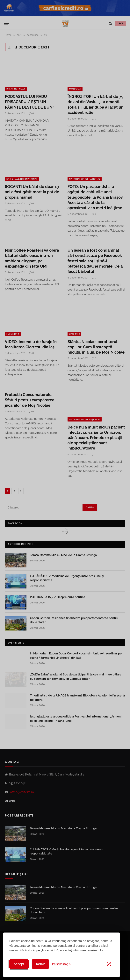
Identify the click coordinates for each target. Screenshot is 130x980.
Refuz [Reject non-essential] (40, 964)
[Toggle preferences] (61, 964)
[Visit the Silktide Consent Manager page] (109, 964)
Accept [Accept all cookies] (19, 964)
